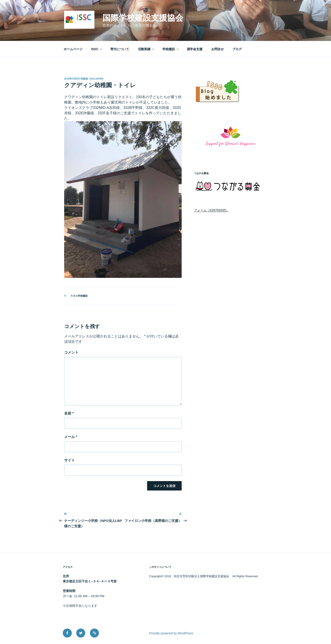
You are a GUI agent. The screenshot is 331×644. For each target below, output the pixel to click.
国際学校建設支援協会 (143, 18)
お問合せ (218, 49)
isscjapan (96, 79)
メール (71, 437)
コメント (71, 352)
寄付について (120, 49)
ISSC (97, 49)
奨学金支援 (195, 49)
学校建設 (171, 49)
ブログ (237, 49)
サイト (70, 460)
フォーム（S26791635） (211, 210)
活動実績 (146, 49)
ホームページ (73, 49)
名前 (69, 413)
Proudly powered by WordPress (171, 633)
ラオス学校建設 (79, 296)
